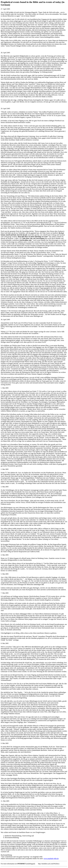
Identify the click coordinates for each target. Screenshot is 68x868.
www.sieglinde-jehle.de (51, 859)
